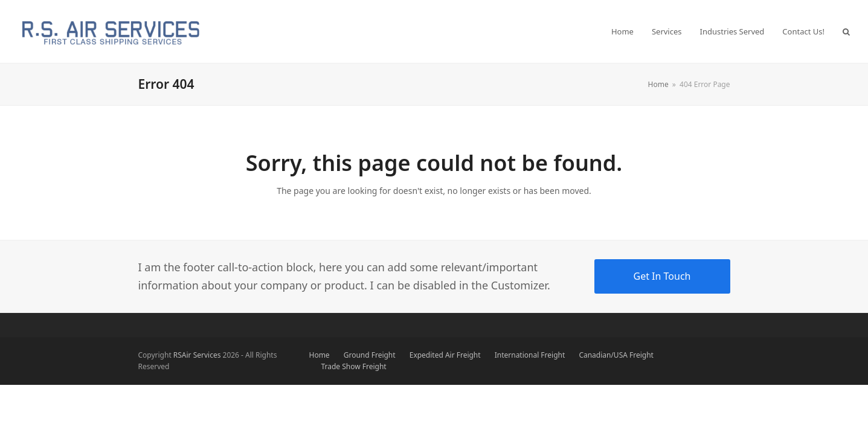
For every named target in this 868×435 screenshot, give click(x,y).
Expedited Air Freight (445, 355)
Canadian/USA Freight (616, 355)
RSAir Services (197, 355)
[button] (846, 31)
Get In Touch (662, 276)
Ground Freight (370, 355)
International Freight (530, 355)
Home (320, 355)
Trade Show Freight (354, 366)
